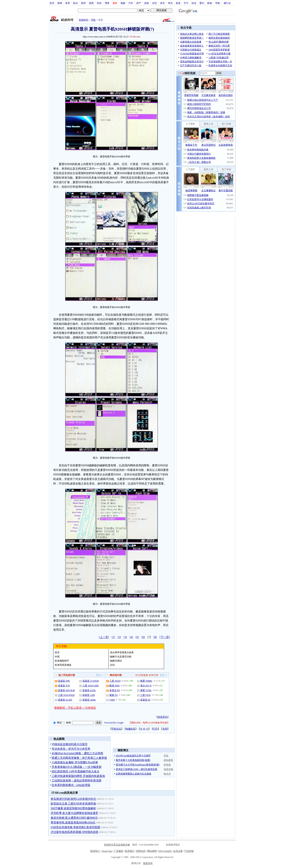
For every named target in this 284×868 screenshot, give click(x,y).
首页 (52, 3)
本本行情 (153, 675)
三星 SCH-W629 (66, 695)
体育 (68, 3)
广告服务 (119, 851)
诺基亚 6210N (65, 700)
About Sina (107, 851)
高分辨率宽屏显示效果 (122, 652)
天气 (186, 3)
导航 (218, 3)
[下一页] (165, 637)
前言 (57, 652)
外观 (57, 657)
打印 (155, 729)
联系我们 (130, 851)
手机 (93, 20)
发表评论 (163, 717)
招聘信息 (141, 851)
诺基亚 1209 (89, 695)
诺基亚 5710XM (91, 681)
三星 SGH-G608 (91, 686)
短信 (194, 3)
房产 (139, 3)
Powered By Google (114, 723)
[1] (113, 637)
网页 (59, 723)
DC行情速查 (142, 675)
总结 (112, 665)
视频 (123, 3)
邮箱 (210, 3)
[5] (137, 637)
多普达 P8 (115, 690)
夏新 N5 (114, 695)
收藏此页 (131, 729)
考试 (170, 3)
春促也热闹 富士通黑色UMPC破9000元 (74, 818)
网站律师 (152, 851)
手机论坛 (116, 729)
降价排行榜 (116, 675)
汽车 (131, 3)
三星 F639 (145, 695)
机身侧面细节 (62, 661)
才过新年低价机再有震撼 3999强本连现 (75, 832)
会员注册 (178, 851)
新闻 (60, 3)
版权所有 (148, 863)
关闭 (165, 729)
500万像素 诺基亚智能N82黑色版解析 (73, 808)
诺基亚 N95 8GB (66, 690)
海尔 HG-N (146, 686)
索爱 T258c (146, 690)
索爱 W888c (146, 681)
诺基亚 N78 (64, 686)
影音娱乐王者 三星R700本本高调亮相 (73, 804)
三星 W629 (115, 681)
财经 (83, 3)
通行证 (227, 3)
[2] (119, 637)
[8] (155, 637)
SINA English (165, 851)
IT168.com (135, 37)
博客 (107, 3)
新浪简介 (95, 851)
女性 (154, 3)
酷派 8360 (114, 686)
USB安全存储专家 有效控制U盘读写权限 (75, 827)
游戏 (147, 3)
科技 (99, 3)
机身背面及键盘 (63, 665)
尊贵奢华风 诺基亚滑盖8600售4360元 (73, 823)
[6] (143, 637)
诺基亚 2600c (89, 700)
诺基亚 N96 (64, 681)
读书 (162, 3)
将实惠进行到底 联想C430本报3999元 (73, 799)
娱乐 (76, 3)
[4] (131, 637)
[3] (125, 637)
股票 (91, 3)
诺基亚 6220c (89, 690)
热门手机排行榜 (67, 675)
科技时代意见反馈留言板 (117, 845)
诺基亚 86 (145, 700)
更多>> (100, 675)
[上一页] (104, 637)
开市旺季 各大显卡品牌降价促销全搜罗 (75, 813)
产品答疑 (189, 851)
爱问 (202, 3)
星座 (178, 3)
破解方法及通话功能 (121, 657)
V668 (112, 700)
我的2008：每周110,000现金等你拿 (149, 723)
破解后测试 (116, 661)
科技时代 (84, 20)
